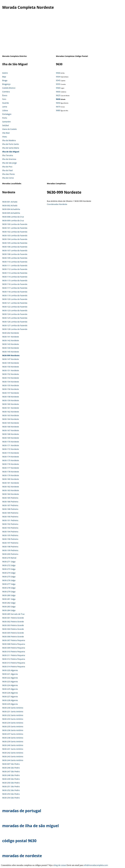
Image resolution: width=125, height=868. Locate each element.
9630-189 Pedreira (10, 513)
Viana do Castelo (9, 129)
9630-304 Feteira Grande (13, 629)
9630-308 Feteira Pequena (14, 644)
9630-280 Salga (9, 595)
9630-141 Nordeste (11, 337)
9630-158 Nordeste (11, 397)
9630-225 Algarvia (10, 689)
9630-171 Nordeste (11, 445)
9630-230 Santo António (13, 708)
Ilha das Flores (8, 174)
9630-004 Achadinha (11, 209)
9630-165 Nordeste (11, 423)
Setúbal (6, 125)
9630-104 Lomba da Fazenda (15, 239)
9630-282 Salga (9, 603)
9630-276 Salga (9, 580)
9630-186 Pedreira (10, 502)
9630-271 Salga (9, 562)
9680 (58, 110)
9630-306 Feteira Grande (13, 636)
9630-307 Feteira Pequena (14, 640)
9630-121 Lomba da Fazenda (15, 303)
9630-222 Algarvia (10, 678)
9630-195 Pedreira (10, 535)
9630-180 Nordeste (11, 479)
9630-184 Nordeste (11, 494)
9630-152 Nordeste (11, 374)
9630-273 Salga (9, 569)
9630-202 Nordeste (11, 333)
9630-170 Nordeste (11, 442)
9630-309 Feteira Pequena (14, 648)
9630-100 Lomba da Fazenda (15, 224)
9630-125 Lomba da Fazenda (15, 318)
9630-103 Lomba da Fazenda (15, 235)
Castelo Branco (9, 88)
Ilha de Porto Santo (11, 144)
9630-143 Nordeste (11, 344)
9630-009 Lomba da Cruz (13, 220)
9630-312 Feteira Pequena (14, 659)
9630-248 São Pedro (11, 775)
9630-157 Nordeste (11, 393)
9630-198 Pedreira (10, 547)
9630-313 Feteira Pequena (14, 663)
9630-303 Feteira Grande (13, 625)
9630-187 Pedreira (10, 505)
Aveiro (5, 73)
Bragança (6, 84)
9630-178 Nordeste (11, 472)
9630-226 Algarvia (10, 693)
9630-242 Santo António (13, 753)
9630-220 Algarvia (10, 670)
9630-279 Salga (9, 591)
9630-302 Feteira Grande (13, 621)
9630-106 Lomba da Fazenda (15, 247)
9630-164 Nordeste (11, 419)
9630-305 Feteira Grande (13, 633)
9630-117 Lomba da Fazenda (15, 288)
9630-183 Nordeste (11, 490)
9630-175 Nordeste (11, 460)
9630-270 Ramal (9, 558)
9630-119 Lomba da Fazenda (15, 295)
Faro (4, 99)
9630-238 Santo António (13, 738)
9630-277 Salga (9, 584)
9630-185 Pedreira (10, 498)
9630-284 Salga (9, 610)
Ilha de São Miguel (11, 152)
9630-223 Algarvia (10, 681)
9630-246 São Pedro (11, 768)
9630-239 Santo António (13, 741)
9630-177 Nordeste (11, 468)
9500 (58, 73)
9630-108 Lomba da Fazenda (15, 254)
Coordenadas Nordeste (57, 204)
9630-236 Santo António (13, 730)
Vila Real (6, 133)
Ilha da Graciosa (9, 159)
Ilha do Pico (7, 167)
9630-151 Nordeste (11, 370)
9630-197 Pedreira (10, 543)
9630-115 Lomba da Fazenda (15, 280)
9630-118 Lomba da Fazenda (15, 292)
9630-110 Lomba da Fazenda (15, 262)
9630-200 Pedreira (10, 554)
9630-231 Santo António (13, 711)
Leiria (5, 107)
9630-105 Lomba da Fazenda (15, 243)
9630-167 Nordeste (11, 430)
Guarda (5, 103)
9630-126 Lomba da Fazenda (15, 322)
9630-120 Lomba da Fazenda (15, 299)
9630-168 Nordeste (11, 434)
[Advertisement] (62, 35)
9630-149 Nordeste (11, 363)
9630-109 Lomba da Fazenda (15, 258)
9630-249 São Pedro (11, 779)
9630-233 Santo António (13, 719)
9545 (58, 80)
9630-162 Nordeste (11, 412)
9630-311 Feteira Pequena (14, 655)
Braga (5, 80)
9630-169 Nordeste (11, 438)
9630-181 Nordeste (11, 483)
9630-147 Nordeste (11, 359)
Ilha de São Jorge (9, 163)
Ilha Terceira (8, 155)
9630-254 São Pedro (11, 798)
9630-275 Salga (9, 577)
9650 (58, 103)
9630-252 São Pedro (11, 790)
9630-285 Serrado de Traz (13, 614)
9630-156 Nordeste (11, 389)
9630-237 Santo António (13, 734)
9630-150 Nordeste (11, 367)
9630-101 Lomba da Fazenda (15, 228)
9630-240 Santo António (13, 745)
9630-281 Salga (9, 599)
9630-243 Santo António (13, 756)
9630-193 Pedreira (10, 528)
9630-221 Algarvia (10, 674)
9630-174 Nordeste (11, 457)
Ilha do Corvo (8, 178)
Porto (5, 118)
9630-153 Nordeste (11, 378)
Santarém (6, 122)
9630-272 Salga (9, 565)
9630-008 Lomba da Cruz (13, 217)
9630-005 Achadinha (11, 213)
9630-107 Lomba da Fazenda (15, 250)
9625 (58, 95)
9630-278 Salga (9, 588)
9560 (58, 88)
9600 (58, 92)
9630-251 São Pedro (11, 786)
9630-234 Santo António (13, 723)
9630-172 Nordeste (11, 449)
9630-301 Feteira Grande (13, 618)
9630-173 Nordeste (11, 453)
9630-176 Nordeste (11, 464)
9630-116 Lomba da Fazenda (15, 284)
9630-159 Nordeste (11, 400)
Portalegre (7, 114)
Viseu (5, 137)
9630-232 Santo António (13, 715)
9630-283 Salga (9, 606)
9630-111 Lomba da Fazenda (15, 265)
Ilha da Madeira (9, 140)
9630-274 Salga (9, 573)
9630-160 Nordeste (11, 404)
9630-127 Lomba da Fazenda (15, 325)
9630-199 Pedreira (10, 550)
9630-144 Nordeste (11, 348)
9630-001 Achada (10, 202)
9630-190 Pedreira (10, 517)
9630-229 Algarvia (10, 704)
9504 (58, 77)
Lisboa (5, 110)
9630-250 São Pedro (11, 783)
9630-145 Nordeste (11, 352)
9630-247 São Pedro (11, 771)
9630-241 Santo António (13, 749)
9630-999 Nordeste (11, 355)
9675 (58, 107)
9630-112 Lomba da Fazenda (15, 269)
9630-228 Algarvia (10, 700)
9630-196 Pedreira (10, 539)
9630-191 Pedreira (10, 520)
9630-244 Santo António (13, 760)
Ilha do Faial (7, 170)
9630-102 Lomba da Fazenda (15, 232)
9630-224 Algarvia (10, 685)
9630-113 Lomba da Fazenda (15, 273)
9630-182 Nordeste (11, 487)
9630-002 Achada (10, 205)
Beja (4, 77)
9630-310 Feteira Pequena (14, 651)
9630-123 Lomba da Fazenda (15, 310)
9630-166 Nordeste (11, 427)
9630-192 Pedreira (10, 524)
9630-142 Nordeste (11, 340)
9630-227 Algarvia (10, 696)
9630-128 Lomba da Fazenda (15, 329)
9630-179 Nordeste (11, 475)
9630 (58, 99)
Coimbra (6, 92)
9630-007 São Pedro (11, 764)
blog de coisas (60, 865)
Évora (5, 95)
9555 (58, 84)
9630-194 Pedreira (10, 532)
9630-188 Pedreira (10, 509)
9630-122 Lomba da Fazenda (15, 307)
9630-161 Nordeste (11, 408)
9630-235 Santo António (13, 726)
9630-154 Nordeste (11, 382)
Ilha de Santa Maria (11, 148)
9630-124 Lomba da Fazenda (15, 314)
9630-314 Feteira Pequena (14, 666)
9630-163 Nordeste (11, 415)
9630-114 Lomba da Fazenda (15, 277)
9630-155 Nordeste (11, 385)
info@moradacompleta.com (96, 865)
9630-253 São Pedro (11, 794)
